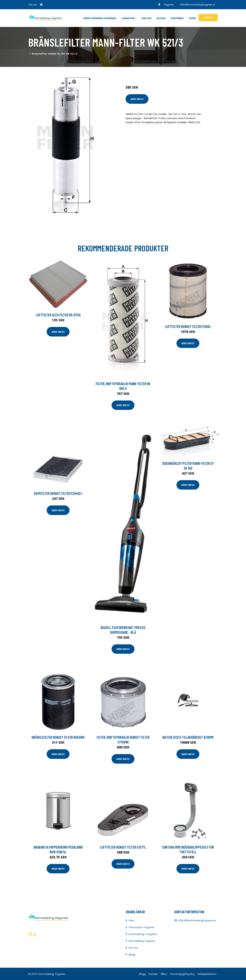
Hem (131, 920)
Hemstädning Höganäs (100, 18)
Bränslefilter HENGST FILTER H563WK (58, 737)
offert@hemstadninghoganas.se (197, 5)
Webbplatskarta (207, 974)
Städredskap (149, 73)
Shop (192, 18)
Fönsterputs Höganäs (141, 927)
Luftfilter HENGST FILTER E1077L (123, 847)
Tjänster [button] (128, 18)
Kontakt (153, 974)
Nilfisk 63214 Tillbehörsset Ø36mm (188, 737)
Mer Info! (137, 99)
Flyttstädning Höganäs (142, 941)
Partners (177, 18)
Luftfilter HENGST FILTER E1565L (188, 326)
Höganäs (169, 5)
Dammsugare (165, 73)
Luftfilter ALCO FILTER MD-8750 (58, 315)
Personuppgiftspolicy (182, 974)
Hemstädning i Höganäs (143, 934)
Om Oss (133, 948)
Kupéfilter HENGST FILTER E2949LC (58, 493)
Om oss (147, 18)
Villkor (164, 974)
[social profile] (41, 5)
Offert (208, 17)
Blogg (161, 18)
